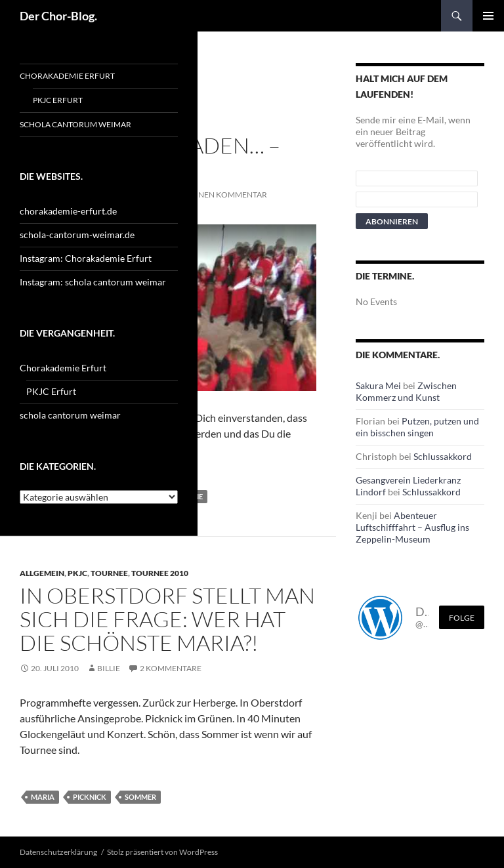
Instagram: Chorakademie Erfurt (86, 258)
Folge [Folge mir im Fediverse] (462, 618)
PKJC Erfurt (58, 100)
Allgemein (42, 573)
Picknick (90, 797)
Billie (109, 668)
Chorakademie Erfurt (67, 76)
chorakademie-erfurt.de (68, 211)
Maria (43, 797)
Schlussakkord (443, 456)
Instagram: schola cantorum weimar (93, 282)
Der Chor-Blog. (58, 16)
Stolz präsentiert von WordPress (162, 852)
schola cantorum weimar (75, 124)
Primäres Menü (488, 16)
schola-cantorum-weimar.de (77, 235)
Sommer (140, 797)
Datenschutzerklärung (58, 852)
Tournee (109, 573)
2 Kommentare (171, 668)
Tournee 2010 (160, 573)
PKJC (77, 573)
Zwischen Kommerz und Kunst (406, 391)
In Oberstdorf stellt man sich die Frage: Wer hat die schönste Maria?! (167, 619)
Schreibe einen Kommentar (210, 195)
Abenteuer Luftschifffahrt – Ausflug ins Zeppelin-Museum (412, 527)
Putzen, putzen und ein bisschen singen (417, 427)
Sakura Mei (378, 385)
